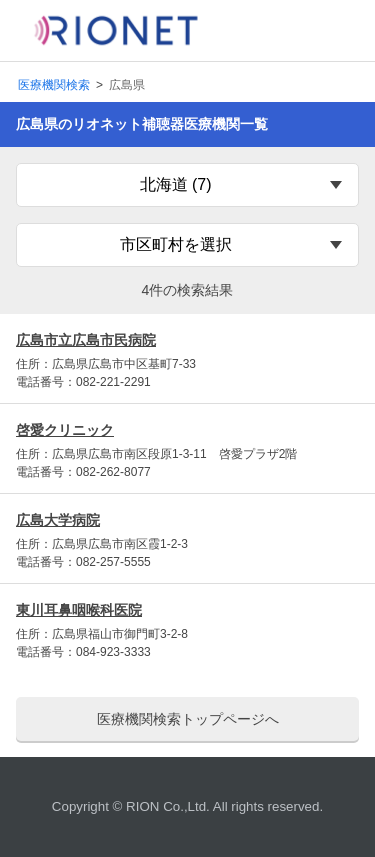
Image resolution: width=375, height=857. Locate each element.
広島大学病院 (58, 520)
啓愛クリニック (65, 430)
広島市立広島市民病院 (86, 340)
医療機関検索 (54, 85)
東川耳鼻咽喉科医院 (79, 610)
